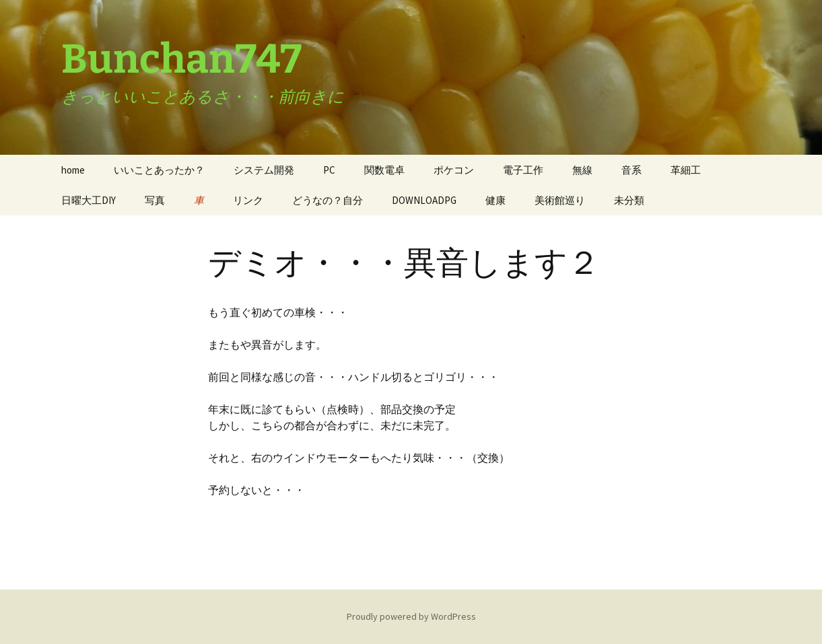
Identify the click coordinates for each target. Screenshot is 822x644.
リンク (248, 200)
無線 (582, 170)
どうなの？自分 (328, 200)
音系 (631, 170)
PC (329, 170)
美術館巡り (560, 200)
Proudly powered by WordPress (411, 616)
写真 (155, 200)
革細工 (686, 170)
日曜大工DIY (89, 200)
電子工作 (523, 170)
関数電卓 (384, 170)
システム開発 (264, 170)
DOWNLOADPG (424, 200)
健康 (495, 200)
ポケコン (454, 170)
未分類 (629, 200)
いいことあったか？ (159, 170)
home (73, 170)
